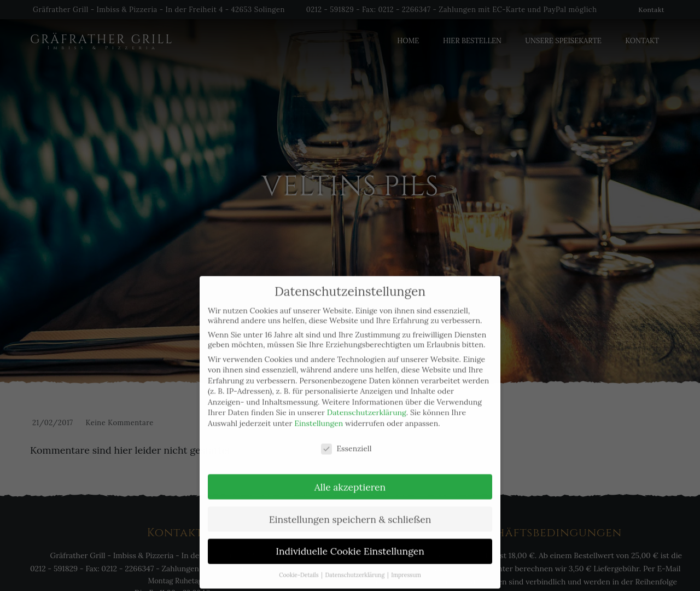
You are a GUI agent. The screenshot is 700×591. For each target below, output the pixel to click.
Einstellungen (319, 415)
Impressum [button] (406, 567)
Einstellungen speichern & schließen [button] (350, 511)
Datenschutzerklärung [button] (356, 567)
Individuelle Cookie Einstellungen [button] (350, 543)
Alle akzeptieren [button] (350, 479)
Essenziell (346, 440)
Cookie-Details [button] (299, 567)
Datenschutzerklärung (367, 404)
